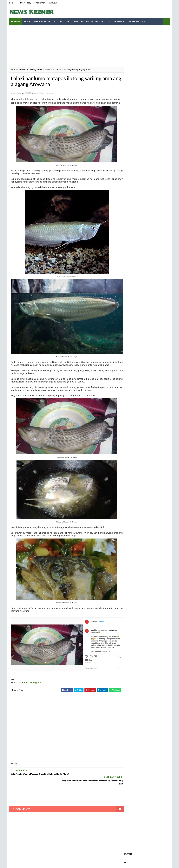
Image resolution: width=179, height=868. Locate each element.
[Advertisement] (64, 47)
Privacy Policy (25, 3)
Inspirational (42, 21)
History (154, 51)
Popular (132, 78)
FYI (144, 21)
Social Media (116, 21)
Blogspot (58, 863)
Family (150, 46)
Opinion (142, 61)
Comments (147, 78)
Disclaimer (40, 3)
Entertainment (95, 21)
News (27, 21)
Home (12, 3)
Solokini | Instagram (30, 683)
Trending (133, 21)
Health (78, 21)
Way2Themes (34, 863)
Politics (159, 61)
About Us (53, 3)
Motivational (62, 21)
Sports (149, 65)
